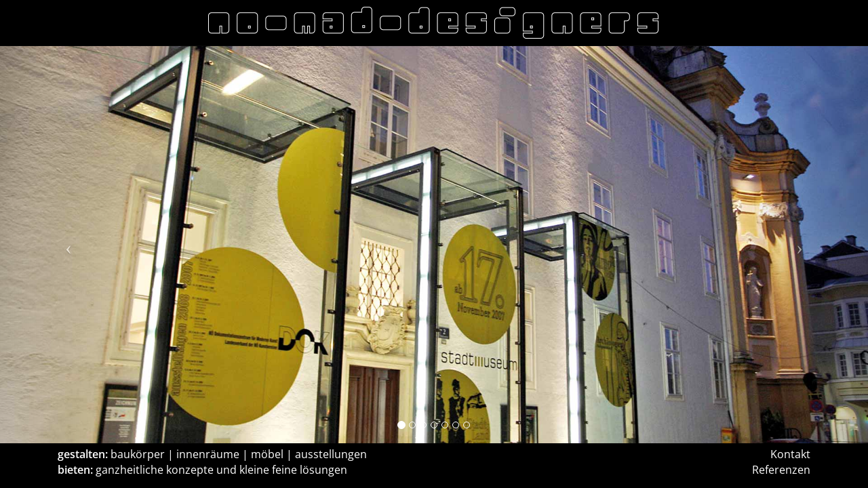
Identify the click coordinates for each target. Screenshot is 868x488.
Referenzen (781, 470)
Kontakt (790, 454)
